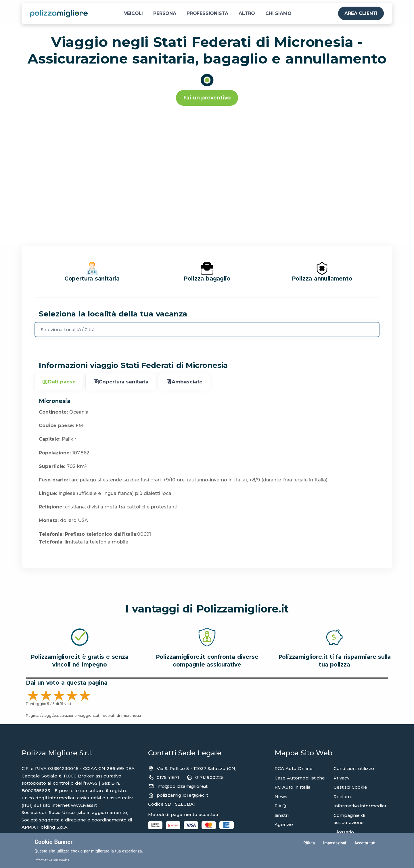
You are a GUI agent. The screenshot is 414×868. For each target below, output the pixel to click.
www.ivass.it (84, 805)
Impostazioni (335, 843)
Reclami (343, 797)
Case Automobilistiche (300, 778)
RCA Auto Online (294, 768)
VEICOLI (134, 13)
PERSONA (165, 13)
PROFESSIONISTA (207, 13)
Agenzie (284, 824)
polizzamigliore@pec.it (182, 795)
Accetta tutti (365, 843)
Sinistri (282, 815)
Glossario (344, 832)
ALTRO (247, 13)
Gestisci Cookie (350, 787)
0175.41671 (168, 777)
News (281, 797)
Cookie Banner (53, 842)
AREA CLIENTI (361, 13)
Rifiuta (309, 843)
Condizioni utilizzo (354, 768)
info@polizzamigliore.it (182, 786)
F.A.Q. (281, 806)
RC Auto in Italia (293, 787)
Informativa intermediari (361, 806)
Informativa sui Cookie (52, 860)
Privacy (341, 778)
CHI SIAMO (278, 13)
